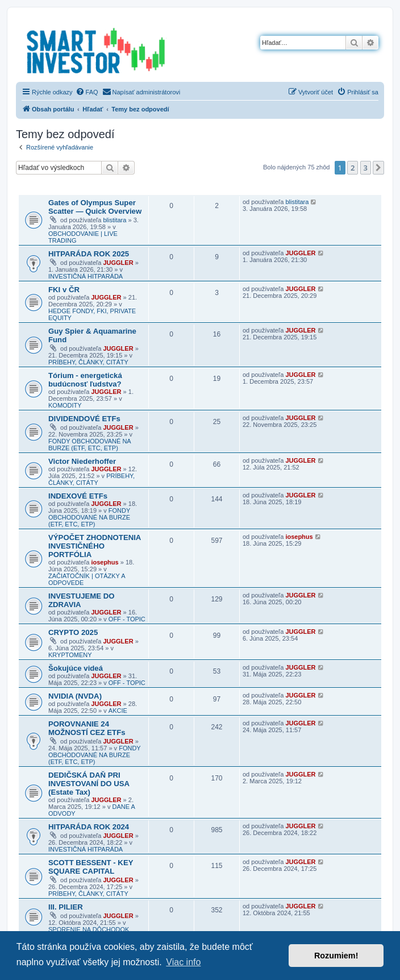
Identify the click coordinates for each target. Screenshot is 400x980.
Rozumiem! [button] (336, 956)
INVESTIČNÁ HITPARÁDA (86, 276)
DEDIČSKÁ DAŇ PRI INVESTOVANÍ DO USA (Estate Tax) (89, 784)
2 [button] (353, 168)
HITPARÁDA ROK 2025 (89, 254)
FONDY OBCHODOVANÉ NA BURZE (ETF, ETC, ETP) (89, 445)
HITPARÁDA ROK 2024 (89, 827)
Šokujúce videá (76, 668)
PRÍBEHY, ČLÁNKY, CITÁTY (88, 362)
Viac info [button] (183, 962)
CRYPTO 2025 (73, 632)
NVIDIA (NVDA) (75, 696)
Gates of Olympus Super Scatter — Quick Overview (95, 207)
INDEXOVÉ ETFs (78, 496)
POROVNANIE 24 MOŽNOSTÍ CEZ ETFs (87, 728)
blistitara (114, 220)
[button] (378, 168)
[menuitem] (87, 92)
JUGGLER (118, 263)
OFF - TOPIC (127, 619)
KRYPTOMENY (70, 655)
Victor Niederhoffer (82, 461)
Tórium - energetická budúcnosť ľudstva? (85, 380)
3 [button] (366, 168)
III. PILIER (66, 907)
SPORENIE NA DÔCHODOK (89, 929)
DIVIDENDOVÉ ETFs (84, 419)
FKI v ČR (64, 290)
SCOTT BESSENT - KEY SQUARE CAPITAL (91, 867)
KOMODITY (65, 405)
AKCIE (118, 711)
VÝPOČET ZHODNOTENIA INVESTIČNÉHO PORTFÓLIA (95, 546)
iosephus (105, 562)
